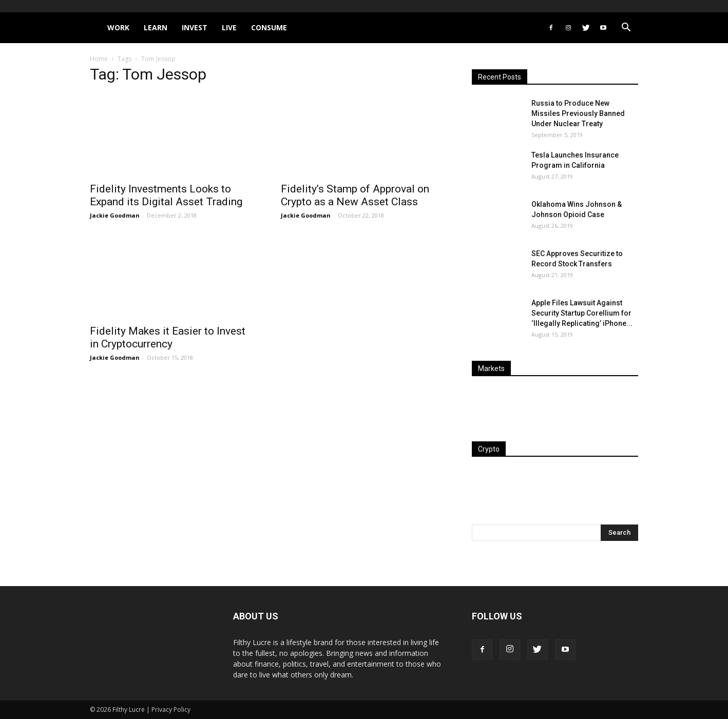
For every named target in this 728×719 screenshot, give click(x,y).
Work (118, 27)
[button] (626, 28)
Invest (195, 27)
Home (99, 59)
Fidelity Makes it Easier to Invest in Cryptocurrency (168, 337)
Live (229, 27)
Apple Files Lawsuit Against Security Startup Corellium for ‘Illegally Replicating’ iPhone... (582, 313)
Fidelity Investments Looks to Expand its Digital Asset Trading (166, 195)
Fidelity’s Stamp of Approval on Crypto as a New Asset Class (355, 195)
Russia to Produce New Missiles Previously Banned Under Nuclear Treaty (578, 113)
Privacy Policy (171, 710)
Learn (156, 27)
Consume (269, 27)
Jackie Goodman (115, 215)
